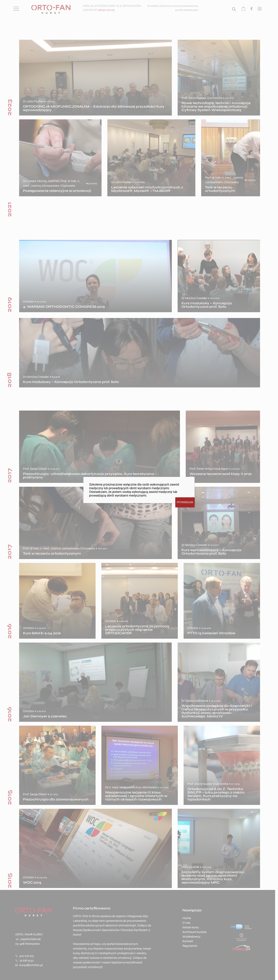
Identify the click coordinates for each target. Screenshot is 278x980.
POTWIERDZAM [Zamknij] (185, 502)
